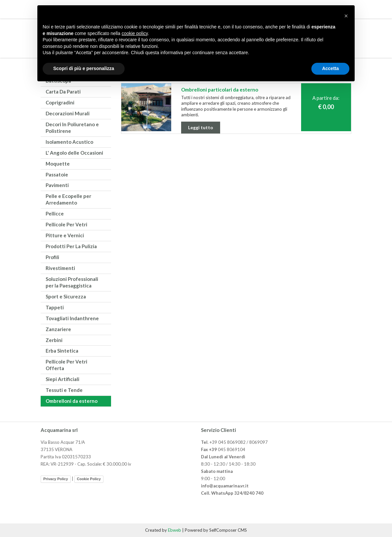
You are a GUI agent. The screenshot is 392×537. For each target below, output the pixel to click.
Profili (52, 257)
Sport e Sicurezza (66, 296)
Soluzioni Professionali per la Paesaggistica (72, 282)
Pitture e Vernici (65, 235)
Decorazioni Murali (68, 113)
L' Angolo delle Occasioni (74, 153)
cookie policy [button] (135, 33)
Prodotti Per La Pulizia (71, 246)
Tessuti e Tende (64, 390)
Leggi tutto (201, 127)
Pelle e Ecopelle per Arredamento (68, 199)
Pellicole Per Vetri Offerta (66, 365)
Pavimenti (57, 185)
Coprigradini (60, 102)
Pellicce (55, 213)
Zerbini (54, 340)
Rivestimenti (60, 268)
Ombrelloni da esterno (72, 401)
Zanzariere (58, 329)
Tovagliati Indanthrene (72, 318)
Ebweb (175, 530)
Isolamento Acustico (69, 142)
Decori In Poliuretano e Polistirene (72, 128)
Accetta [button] (330, 68)
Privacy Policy (56, 479)
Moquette (58, 164)
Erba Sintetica (62, 351)
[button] (346, 16)
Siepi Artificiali (62, 379)
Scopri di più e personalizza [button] (84, 68)
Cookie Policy (89, 479)
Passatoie (57, 174)
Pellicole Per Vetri (66, 224)
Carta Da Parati (63, 92)
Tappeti (55, 307)
